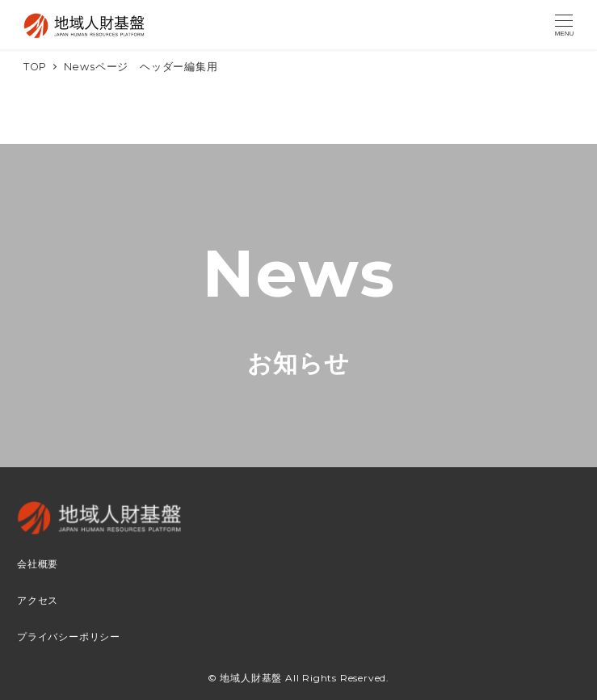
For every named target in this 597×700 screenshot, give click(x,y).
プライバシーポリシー (69, 637)
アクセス (38, 601)
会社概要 (38, 564)
